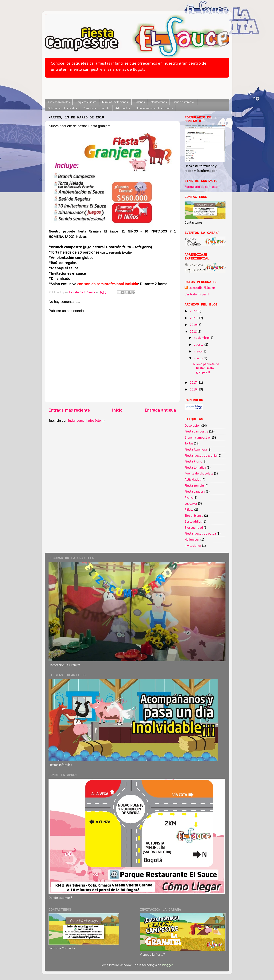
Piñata (189, 510)
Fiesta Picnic (193, 462)
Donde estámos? (183, 102)
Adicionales (123, 108)
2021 (194, 318)
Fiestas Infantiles (59, 102)
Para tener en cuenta (96, 108)
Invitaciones (193, 546)
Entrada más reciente (69, 410)
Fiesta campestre (196, 432)
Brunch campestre (197, 438)
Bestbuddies (193, 522)
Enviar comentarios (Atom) (86, 421)
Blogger (167, 965)
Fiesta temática (195, 468)
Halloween (192, 540)
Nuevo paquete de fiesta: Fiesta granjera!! (206, 368)
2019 (194, 325)
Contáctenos (159, 102)
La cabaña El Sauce (202, 288)
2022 (194, 311)
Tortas (189, 444)
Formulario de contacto (201, 187)
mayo (198, 352)
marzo (199, 358)
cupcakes (191, 504)
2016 (194, 390)
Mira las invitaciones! (115, 102)
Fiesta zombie (194, 486)
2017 (194, 383)
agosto (199, 345)
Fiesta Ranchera (196, 450)
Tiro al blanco (194, 516)
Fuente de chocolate (199, 474)
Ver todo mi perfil (197, 295)
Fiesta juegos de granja (201, 456)
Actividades (193, 480)
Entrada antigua (160, 410)
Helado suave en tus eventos (154, 108)
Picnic (189, 498)
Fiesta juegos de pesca (200, 534)
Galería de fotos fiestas (62, 108)
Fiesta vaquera (195, 492)
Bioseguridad (194, 528)
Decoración (193, 426)
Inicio (117, 410)
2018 (194, 332)
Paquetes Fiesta (86, 102)
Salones (140, 102)
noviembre (202, 338)
